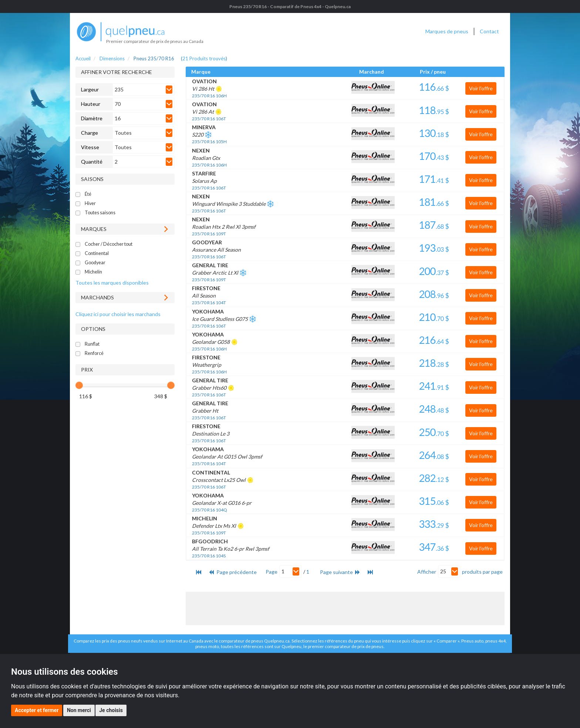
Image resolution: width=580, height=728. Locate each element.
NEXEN (201, 150)
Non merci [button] (79, 710)
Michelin (93, 272)
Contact (489, 31)
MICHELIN (205, 518)
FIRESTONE (206, 288)
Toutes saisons (100, 213)
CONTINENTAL (211, 472)
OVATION (204, 81)
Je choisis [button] (111, 710)
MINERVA (204, 127)
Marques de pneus (447, 31)
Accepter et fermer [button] (37, 710)
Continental (97, 253)
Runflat (92, 344)
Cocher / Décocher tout (109, 244)
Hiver (90, 203)
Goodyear (95, 263)
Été (88, 194)
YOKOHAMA (208, 311)
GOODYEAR (207, 242)
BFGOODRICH (210, 541)
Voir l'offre (481, 88)
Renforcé (94, 353)
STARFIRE (204, 173)
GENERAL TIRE (210, 265)
